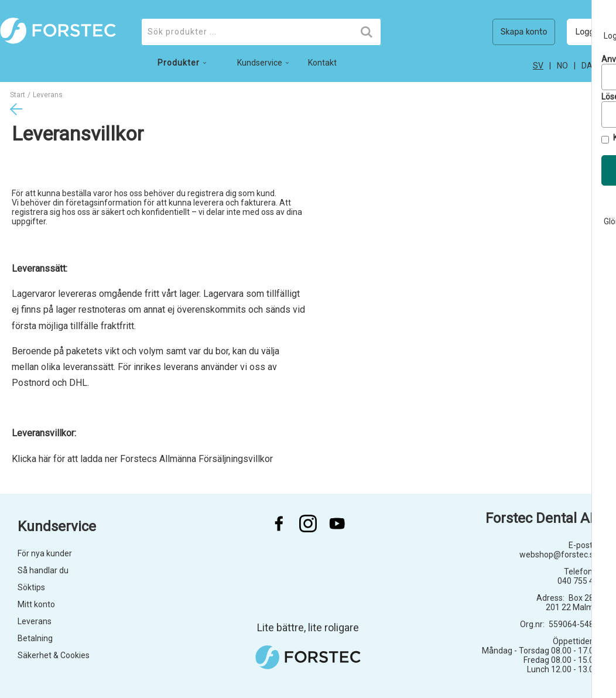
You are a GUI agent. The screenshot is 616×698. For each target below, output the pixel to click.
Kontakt (322, 63)
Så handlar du (43, 570)
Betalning (35, 638)
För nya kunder (45, 553)
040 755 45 (578, 581)
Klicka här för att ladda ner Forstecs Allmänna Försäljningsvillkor (142, 459)
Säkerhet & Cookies (54, 655)
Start (18, 95)
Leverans (35, 621)
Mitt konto (36, 604)
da (587, 66)
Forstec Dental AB (542, 518)
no (562, 66)
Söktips (31, 587)
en (611, 66)
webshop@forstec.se (559, 555)
